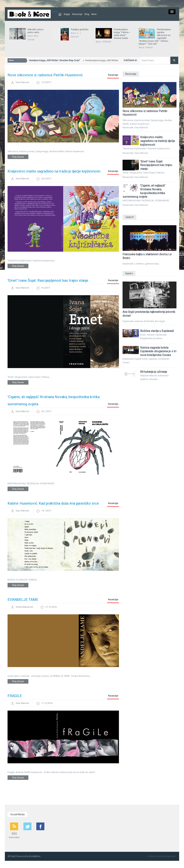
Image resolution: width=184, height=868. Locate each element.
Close (54, 11)
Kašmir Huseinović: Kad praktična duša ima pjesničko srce (53, 503)
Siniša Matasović (24, 607)
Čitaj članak (18, 157)
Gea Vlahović (22, 82)
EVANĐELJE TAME (23, 600)
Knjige (67, 14)
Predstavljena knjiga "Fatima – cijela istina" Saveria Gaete (122, 34)
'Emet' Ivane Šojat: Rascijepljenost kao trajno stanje (48, 280)
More (94, 14)
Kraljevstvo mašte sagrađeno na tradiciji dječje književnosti (54, 171)
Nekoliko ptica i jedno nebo (36, 31)
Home (151, 856)
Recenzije (77, 14)
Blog (87, 14)
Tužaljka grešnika (80, 29)
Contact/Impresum (166, 856)
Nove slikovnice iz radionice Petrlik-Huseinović (45, 75)
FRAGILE (15, 696)
